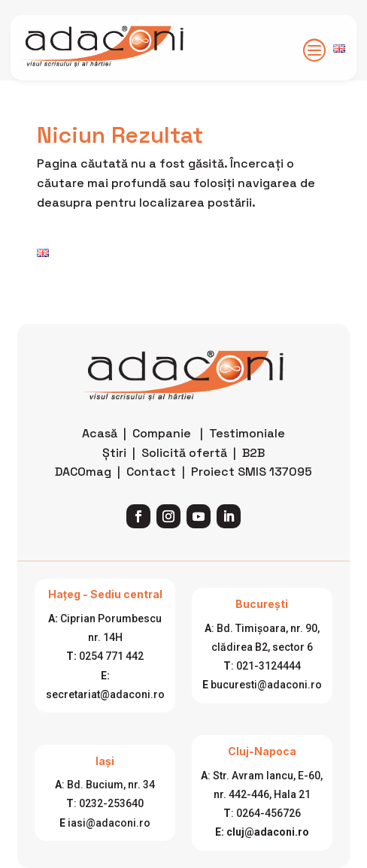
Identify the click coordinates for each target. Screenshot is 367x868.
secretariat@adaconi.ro (105, 694)
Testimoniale (247, 433)
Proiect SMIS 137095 (252, 472)
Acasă (100, 433)
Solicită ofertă (184, 453)
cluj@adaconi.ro (268, 832)
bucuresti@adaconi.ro (266, 685)
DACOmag (83, 472)
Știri (114, 453)
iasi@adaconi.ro (109, 823)
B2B (253, 453)
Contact (151, 472)
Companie (162, 433)
